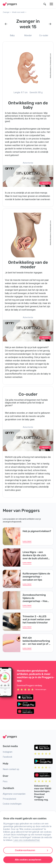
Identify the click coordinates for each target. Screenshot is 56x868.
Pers (5, 781)
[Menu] (51, 4)
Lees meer (27, 541)
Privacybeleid (9, 799)
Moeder (28, 35)
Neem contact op (11, 769)
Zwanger (6, 12)
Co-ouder (44, 35)
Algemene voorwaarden (14, 794)
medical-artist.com (50, 59)
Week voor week (18, 12)
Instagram (8, 752)
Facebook (7, 757)
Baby (12, 35)
